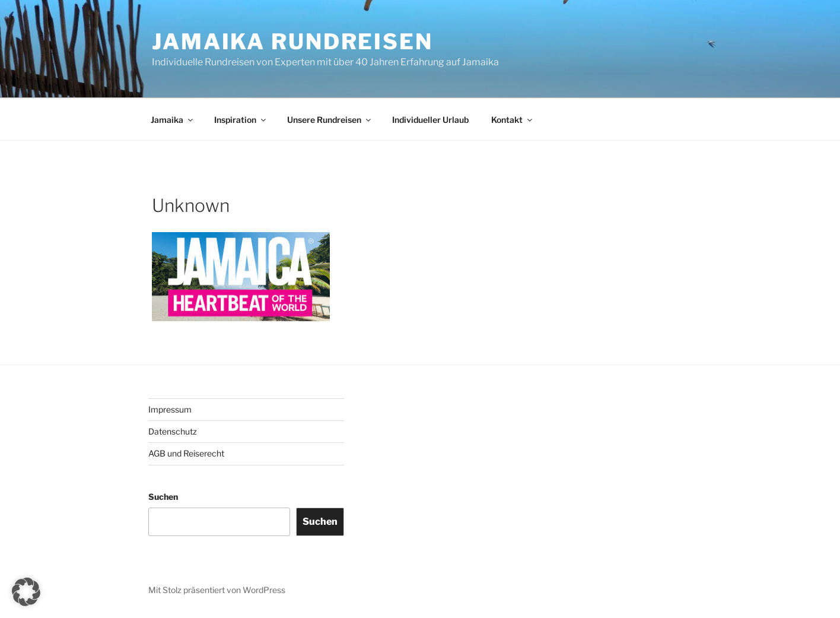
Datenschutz (173, 431)
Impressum (170, 409)
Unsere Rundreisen (330, 120)
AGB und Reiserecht (186, 453)
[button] (26, 592)
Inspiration (241, 120)
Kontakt (513, 120)
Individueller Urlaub (430, 120)
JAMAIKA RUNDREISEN (292, 42)
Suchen (163, 497)
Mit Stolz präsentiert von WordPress (217, 590)
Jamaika (173, 120)
